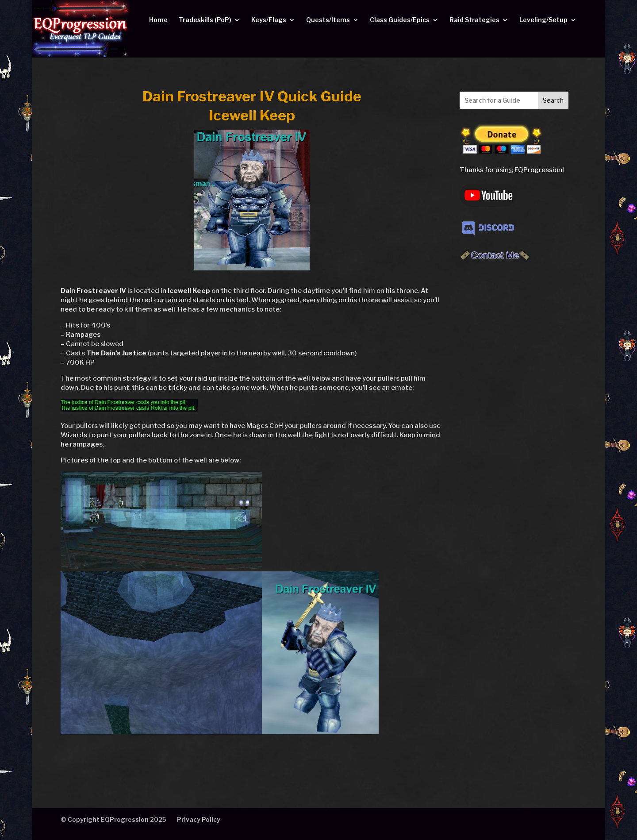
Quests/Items (328, 20)
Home (158, 20)
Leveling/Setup (543, 20)
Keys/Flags (269, 20)
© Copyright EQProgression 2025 (113, 819)
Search (553, 100)
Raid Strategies (474, 20)
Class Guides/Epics (400, 20)
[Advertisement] (514, 411)
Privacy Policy (199, 819)
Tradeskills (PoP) (205, 20)
